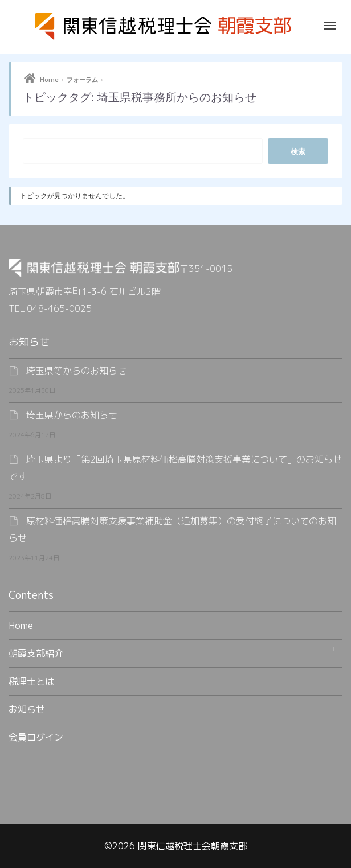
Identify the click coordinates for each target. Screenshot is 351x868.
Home (49, 79)
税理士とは (31, 681)
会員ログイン (36, 737)
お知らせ (27, 709)
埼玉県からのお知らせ (72, 415)
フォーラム (82, 79)
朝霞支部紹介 (36, 653)
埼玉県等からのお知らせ (76, 371)
